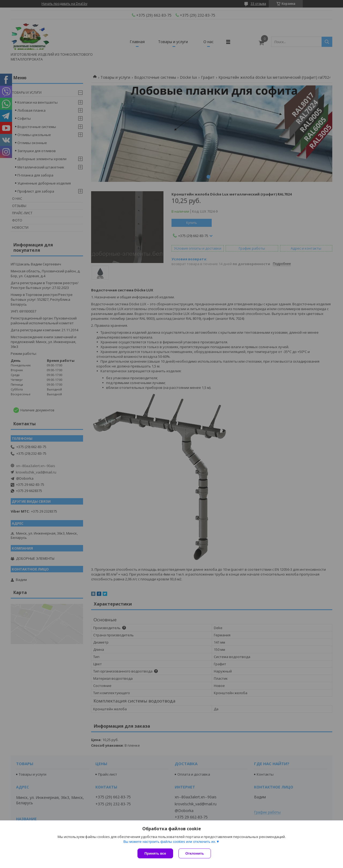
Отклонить (195, 853)
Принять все (155, 853)
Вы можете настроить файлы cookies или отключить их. (170, 842)
